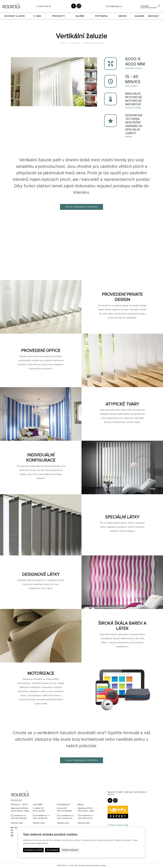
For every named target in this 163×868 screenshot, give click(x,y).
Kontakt (154, 16)
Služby (80, 16)
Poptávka (101, 16)
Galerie (139, 16)
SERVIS (123, 16)
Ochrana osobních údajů (118, 825)
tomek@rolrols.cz (43, 816)
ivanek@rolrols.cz (67, 816)
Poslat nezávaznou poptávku (82, 207)
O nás (37, 16)
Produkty (58, 16)
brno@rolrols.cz (87, 816)
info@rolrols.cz (115, 6)
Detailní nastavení (70, 850)
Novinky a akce (15, 16)
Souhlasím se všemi (33, 850)
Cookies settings (100, 866)
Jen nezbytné (52, 850)
